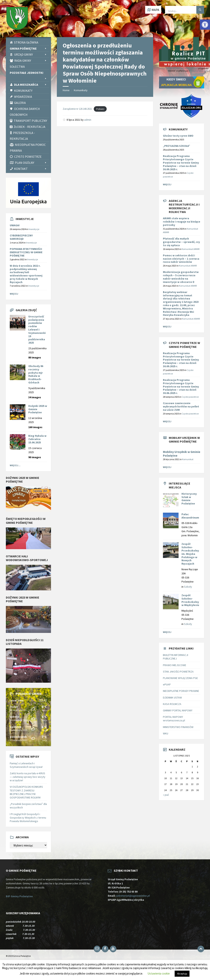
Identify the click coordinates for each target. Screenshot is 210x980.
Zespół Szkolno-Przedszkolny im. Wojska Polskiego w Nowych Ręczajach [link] (190, 554)
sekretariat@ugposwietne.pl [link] (134, 896)
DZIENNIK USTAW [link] (172, 698)
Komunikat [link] (188, 459)
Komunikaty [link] (23, 91)
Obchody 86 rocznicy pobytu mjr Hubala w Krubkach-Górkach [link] (36, 374)
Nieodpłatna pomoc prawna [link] (28, 148)
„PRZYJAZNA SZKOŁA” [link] (176, 146)
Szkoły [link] (188, 587)
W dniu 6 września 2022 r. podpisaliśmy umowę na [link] (26, 274)
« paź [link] (166, 795)
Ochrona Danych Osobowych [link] (25, 112)
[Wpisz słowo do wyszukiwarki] (185, 10)
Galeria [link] (20, 103)
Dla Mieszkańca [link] (31, 85)
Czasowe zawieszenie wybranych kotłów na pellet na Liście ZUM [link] (181, 406)
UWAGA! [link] (15, 225)
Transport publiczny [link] (30, 121)
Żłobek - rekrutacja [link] (29, 127)
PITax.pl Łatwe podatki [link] (199, 71)
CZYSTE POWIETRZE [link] (28, 157)
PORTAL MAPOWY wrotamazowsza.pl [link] (174, 719)
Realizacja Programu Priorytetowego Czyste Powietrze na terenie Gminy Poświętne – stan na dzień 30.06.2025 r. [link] (181, 386)
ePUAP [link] (167, 684)
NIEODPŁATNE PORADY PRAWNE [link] (181, 691)
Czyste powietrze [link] (190, 397)
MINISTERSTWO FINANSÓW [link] (178, 727)
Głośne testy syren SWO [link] (178, 136)
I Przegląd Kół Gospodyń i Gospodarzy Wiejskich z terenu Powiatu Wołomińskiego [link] (28, 818)
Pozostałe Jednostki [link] (28, 73)
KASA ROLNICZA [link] (172, 704)
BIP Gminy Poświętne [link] (19, 896)
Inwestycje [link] (34, 229)
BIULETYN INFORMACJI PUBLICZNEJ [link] (176, 657)
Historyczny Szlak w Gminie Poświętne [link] (189, 499)
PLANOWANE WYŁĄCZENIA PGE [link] (180, 678)
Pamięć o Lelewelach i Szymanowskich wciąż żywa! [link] (26, 765)
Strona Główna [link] (26, 42)
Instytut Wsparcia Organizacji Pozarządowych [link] (179, 68)
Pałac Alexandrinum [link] (190, 516)
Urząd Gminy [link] (31, 54)
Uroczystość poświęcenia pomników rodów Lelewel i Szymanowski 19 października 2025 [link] (37, 330)
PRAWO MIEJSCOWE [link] (175, 665)
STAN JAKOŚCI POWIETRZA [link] (178, 672)
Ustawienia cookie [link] (159, 973)
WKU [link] (166, 733)
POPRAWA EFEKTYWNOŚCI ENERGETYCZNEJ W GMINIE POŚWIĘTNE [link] (26, 252)
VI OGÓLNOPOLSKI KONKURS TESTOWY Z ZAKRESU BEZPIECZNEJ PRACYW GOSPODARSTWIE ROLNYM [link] (26, 792)
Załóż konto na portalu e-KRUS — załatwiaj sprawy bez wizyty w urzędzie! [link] (28, 777)
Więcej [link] (14, 294)
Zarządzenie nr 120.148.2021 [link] (77, 109)
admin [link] (88, 120)
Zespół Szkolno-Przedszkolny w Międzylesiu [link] (190, 600)
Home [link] (66, 90)
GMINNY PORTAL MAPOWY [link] (178, 710)
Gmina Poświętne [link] (28, 48)
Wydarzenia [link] (23, 97)
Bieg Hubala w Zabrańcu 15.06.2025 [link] (37, 439)
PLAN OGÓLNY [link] (31, 163)
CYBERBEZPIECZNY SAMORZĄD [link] (21, 237)
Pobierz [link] (100, 109)
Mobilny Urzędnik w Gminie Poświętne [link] (182, 454)
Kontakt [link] (31, 169)
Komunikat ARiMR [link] (191, 249)
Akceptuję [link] (182, 974)
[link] (205, 25)
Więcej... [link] (15, 465)
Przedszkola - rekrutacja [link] (22, 136)
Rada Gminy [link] (31, 61)
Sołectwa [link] (17, 67)
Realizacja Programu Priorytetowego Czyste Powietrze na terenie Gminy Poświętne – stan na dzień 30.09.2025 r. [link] (181, 163)
